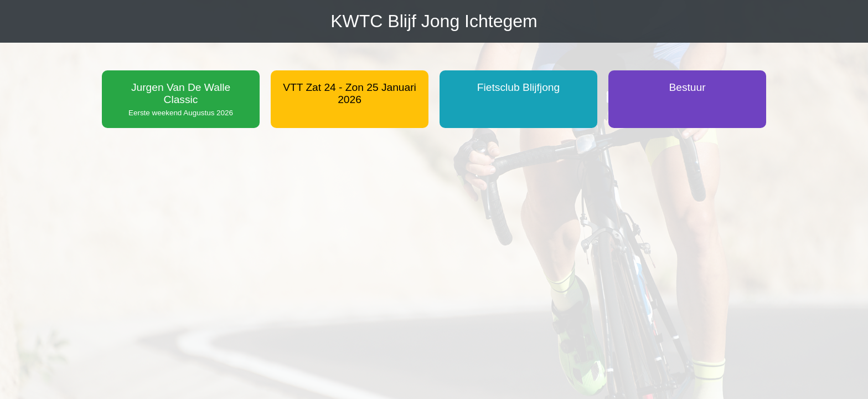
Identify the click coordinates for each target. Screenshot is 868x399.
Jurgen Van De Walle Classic (181, 99)
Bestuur (687, 87)
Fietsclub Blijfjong (518, 87)
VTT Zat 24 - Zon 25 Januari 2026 (350, 93)
